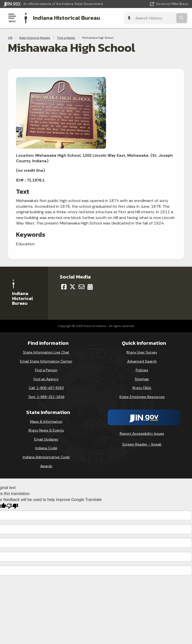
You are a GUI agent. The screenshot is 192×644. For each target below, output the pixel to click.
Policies (142, 370)
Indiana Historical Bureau (66, 18)
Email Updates (46, 439)
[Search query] (161, 18)
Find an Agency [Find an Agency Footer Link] (46, 379)
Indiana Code (46, 448)
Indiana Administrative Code (46, 457)
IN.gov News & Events (46, 430)
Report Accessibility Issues (142, 433)
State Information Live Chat (46, 352)
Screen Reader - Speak (142, 444)
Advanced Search (142, 361)
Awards (46, 466)
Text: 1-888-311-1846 (46, 396)
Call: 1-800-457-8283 (46, 388)
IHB (10, 37)
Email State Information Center (46, 361)
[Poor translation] (12, 506)
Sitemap (142, 379)
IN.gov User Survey (142, 352)
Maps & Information (46, 421)
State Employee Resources (142, 396)
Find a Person (46, 370)
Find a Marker (66, 37)
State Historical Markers (35, 37)
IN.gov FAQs (142, 388)
